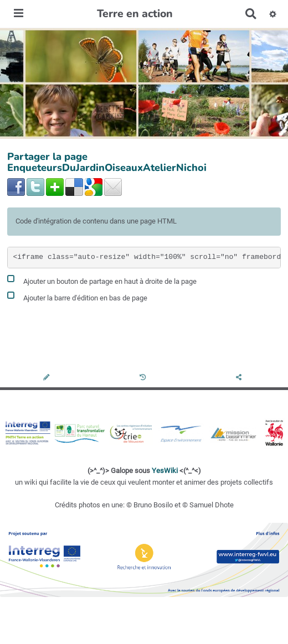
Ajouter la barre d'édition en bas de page (77, 296)
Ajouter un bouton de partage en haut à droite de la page (102, 280)
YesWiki (165, 471)
